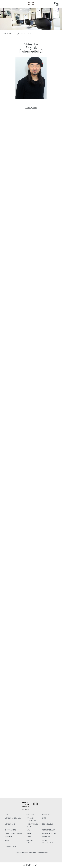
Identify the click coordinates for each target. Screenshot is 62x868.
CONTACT (8, 837)
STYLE (29, 837)
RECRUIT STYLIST (49, 830)
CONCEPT (30, 815)
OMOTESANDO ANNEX (13, 834)
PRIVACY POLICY (11, 846)
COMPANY (46, 837)
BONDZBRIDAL (48, 824)
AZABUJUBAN (31, 108)
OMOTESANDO (10, 830)
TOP (4, 34)
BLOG (29, 834)
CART (44, 818)
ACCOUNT (46, 815)
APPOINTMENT (31, 865)
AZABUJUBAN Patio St (13, 818)
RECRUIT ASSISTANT (50, 834)
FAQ (28, 830)
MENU (7, 841)
